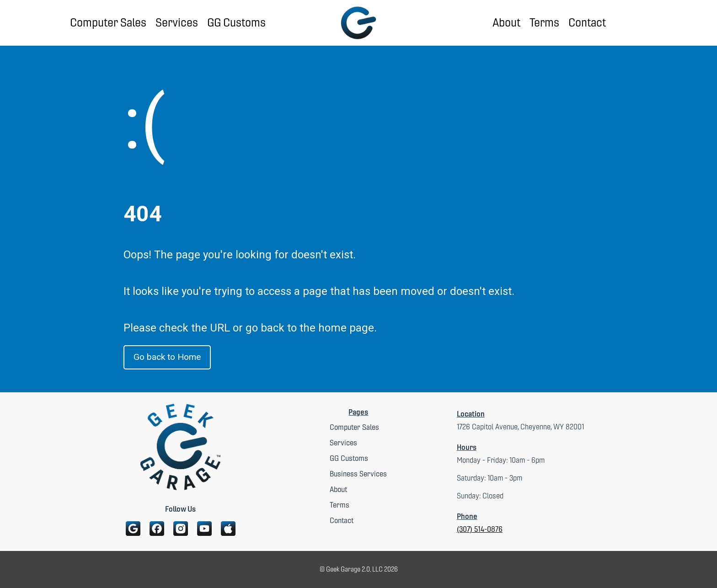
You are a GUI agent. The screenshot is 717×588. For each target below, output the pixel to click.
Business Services (358, 474)
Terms (544, 23)
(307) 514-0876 (480, 529)
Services (177, 23)
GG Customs (236, 23)
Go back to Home (167, 357)
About (506, 23)
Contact (587, 23)
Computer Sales (108, 23)
